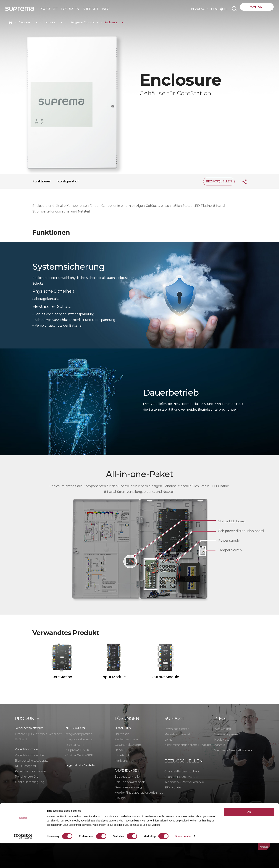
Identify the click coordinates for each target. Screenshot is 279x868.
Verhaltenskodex (134, 815)
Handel (120, 750)
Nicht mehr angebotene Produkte (188, 745)
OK (249, 837)
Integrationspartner (78, 734)
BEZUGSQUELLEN (204, 9)
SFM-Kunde (173, 787)
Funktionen (42, 181)
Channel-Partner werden (182, 777)
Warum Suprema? (227, 734)
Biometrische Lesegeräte (32, 761)
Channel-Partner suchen (181, 771)
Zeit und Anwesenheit (130, 782)
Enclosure (111, 23)
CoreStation (62, 677)
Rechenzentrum (126, 739)
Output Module (165, 677)
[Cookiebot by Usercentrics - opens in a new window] (23, 861)
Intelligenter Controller (82, 23)
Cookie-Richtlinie (73, 815)
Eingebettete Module (80, 765)
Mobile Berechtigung (30, 782)
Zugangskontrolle (127, 777)
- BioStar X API (74, 745)
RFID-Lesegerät (26, 766)
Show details (183, 861)
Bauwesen (122, 734)
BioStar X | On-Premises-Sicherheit (38, 734)
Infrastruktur (124, 755)
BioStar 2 (21, 739)
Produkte (24, 23)
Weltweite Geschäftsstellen (233, 750)
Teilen (242, 182)
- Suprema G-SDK (77, 750)
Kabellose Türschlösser (31, 771)
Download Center (177, 729)
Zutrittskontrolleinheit (30, 755)
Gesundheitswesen (128, 745)
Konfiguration (68, 181)
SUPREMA (20, 10)
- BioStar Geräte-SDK (79, 755)
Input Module (114, 677)
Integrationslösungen (80, 739)
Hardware (49, 23)
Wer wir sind (223, 729)
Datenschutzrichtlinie (34, 815)
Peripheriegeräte (27, 777)
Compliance (103, 815)
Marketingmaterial (177, 734)
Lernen (169, 740)
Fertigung (122, 761)
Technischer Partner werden (184, 782)
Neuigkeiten (223, 740)
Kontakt (257, 7)
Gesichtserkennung (128, 787)
